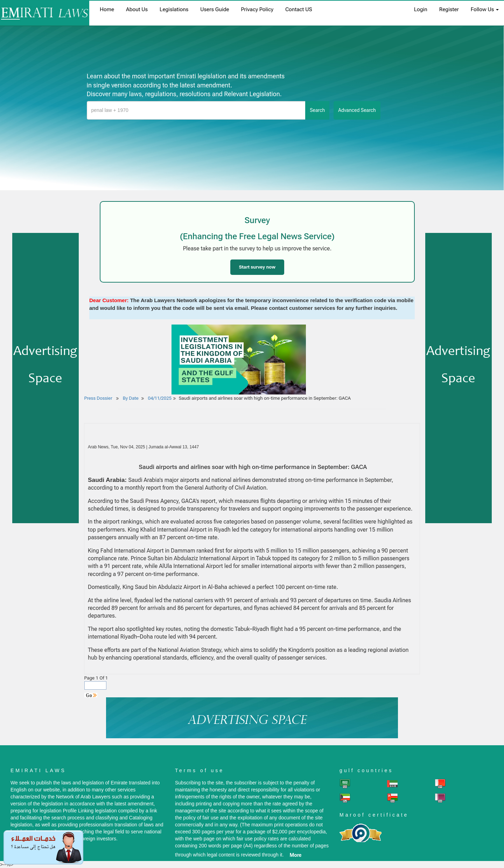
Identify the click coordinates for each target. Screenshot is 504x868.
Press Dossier (98, 398)
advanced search (357, 110)
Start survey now (257, 267)
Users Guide (215, 9)
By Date (130, 398)
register (449, 9)
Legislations (174, 9)
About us (137, 9)
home (107, 9)
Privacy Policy (257, 9)
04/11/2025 (160, 398)
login (421, 9)
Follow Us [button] (485, 9)
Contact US (299, 9)
